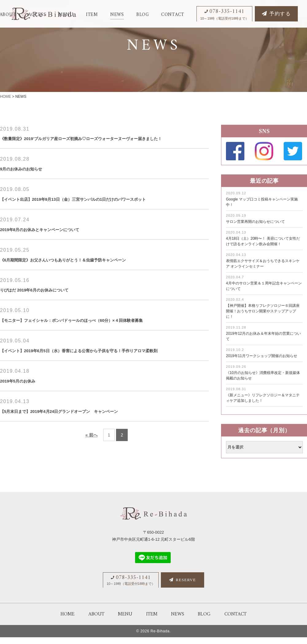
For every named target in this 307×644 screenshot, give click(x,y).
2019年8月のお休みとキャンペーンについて (55, 241)
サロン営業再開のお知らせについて (255, 222)
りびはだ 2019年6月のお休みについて (47, 303)
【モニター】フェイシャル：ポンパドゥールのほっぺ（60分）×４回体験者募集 (99, 334)
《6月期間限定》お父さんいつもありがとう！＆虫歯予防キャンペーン (87, 272)
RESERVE (183, 587)
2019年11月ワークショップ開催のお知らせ (262, 356)
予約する (276, 14)
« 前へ (91, 461)
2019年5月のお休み (24, 405)
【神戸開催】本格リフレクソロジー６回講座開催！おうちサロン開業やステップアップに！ (263, 311)
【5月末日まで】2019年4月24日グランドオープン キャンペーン (81, 436)
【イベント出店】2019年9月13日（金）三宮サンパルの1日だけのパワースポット (101, 210)
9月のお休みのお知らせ (29, 178)
